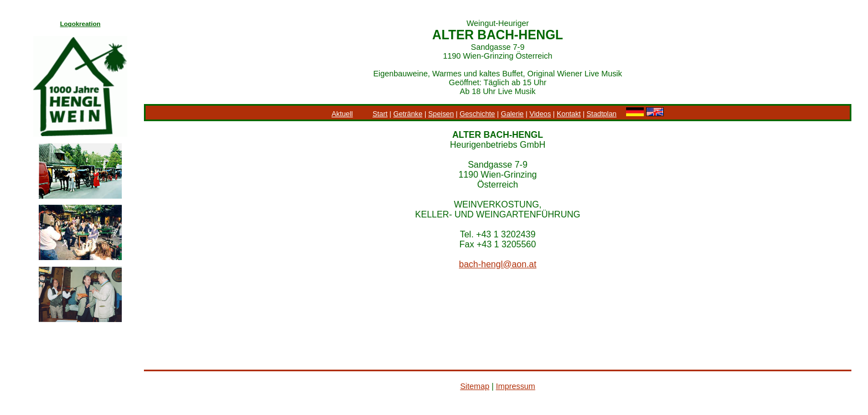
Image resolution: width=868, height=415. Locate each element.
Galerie (512, 114)
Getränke (408, 114)
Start (380, 114)
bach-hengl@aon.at (498, 264)
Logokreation (81, 24)
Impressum (516, 386)
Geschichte (477, 114)
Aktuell (342, 114)
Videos (540, 114)
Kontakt (569, 114)
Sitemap (475, 386)
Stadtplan (602, 114)
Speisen (441, 114)
